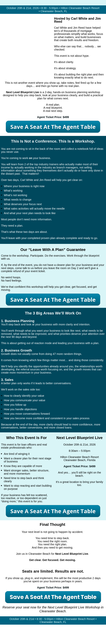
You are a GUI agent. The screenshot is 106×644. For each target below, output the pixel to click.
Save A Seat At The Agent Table (53, 127)
